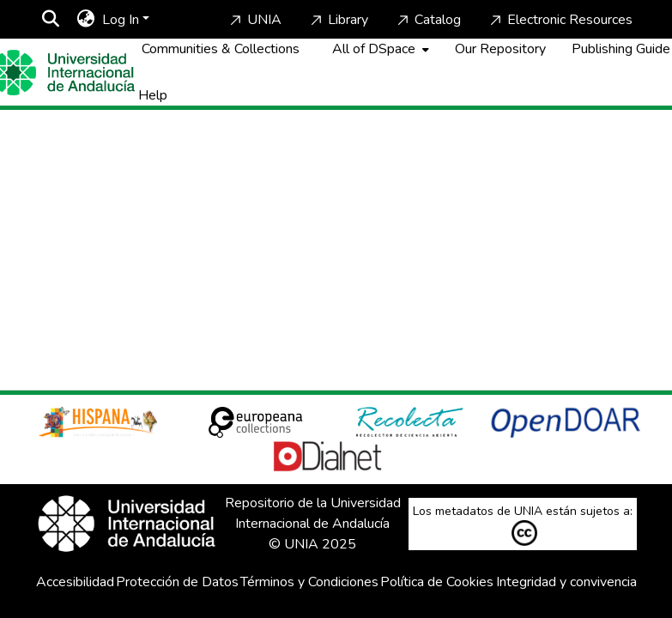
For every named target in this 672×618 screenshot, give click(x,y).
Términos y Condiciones (309, 582)
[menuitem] (86, 20)
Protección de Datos (177, 582)
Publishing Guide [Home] (621, 49)
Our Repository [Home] (500, 49)
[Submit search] (51, 20)
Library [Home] (338, 20)
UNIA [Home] (254, 20)
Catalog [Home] (427, 20)
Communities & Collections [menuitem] (221, 49)
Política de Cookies (437, 582)
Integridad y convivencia (566, 582)
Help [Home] (153, 95)
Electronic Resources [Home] (560, 20)
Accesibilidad (75, 582)
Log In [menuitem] (121, 20)
